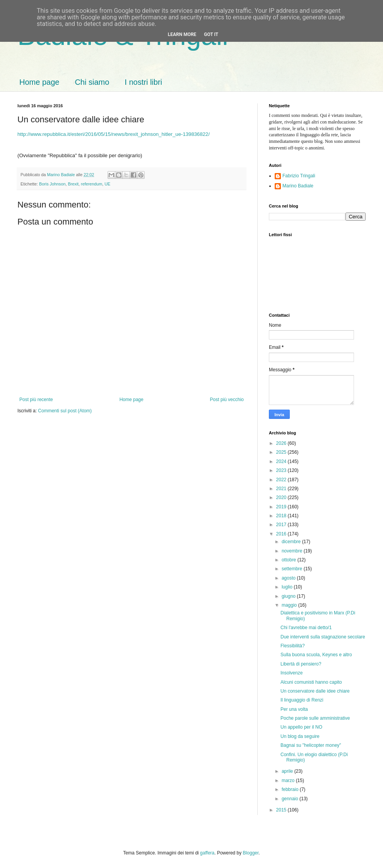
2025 (282, 452)
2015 (282, 810)
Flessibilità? (293, 646)
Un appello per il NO (301, 727)
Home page (39, 82)
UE (107, 184)
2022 (282, 480)
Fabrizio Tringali (299, 176)
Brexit (73, 184)
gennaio (291, 799)
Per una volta (294, 709)
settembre (293, 569)
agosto (289, 578)
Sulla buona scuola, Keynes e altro (316, 655)
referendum (91, 184)
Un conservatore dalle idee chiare (315, 691)
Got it (211, 34)
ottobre (290, 560)
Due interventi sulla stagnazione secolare (323, 637)
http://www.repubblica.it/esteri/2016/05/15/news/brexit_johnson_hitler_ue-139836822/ (114, 134)
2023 (282, 470)
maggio (290, 605)
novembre (293, 551)
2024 (282, 461)
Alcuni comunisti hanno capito (311, 682)
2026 (282, 443)
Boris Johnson (52, 184)
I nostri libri (143, 82)
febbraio (291, 789)
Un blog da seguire (300, 736)
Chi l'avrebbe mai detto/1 (306, 628)
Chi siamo (92, 82)
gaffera (207, 853)
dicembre (292, 542)
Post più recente (36, 400)
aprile (288, 771)
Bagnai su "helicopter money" (311, 745)
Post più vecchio (227, 400)
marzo (289, 781)
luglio (288, 587)
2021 (282, 489)
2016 (282, 534)
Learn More (182, 34)
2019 (282, 507)
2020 (282, 497)
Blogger (251, 853)
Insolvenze (292, 673)
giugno (289, 596)
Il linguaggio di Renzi (302, 700)
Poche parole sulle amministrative (315, 718)
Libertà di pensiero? (301, 664)
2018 (282, 516)
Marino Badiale (298, 186)
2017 (282, 525)
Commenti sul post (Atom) (65, 411)
